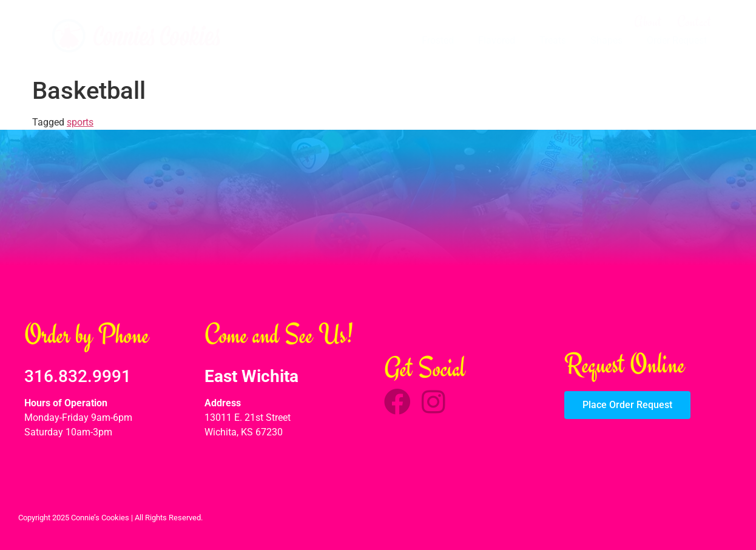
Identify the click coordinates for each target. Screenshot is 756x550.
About (648, 22)
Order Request (677, 40)
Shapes (606, 40)
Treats (553, 40)
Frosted (438, 40)
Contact (694, 22)
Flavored (497, 40)
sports (80, 122)
